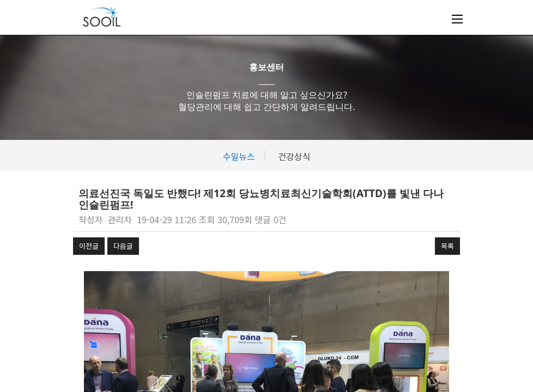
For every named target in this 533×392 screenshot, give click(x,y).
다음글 (123, 246)
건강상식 (294, 156)
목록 (447, 246)
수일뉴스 (239, 156)
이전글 (89, 246)
